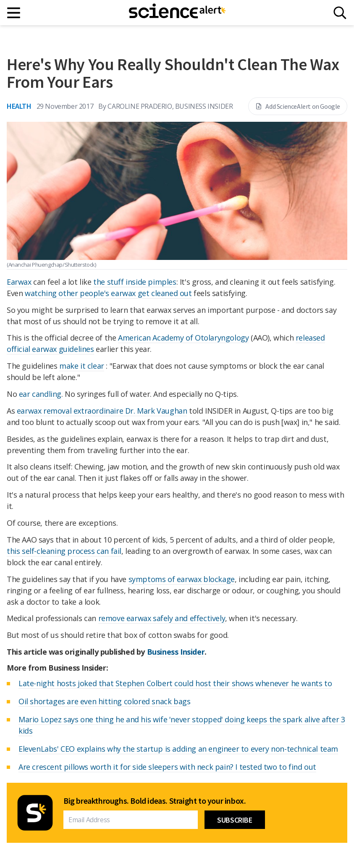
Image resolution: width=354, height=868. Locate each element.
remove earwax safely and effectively (162, 618)
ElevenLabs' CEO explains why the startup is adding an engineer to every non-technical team (178, 749)
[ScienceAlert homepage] (177, 13)
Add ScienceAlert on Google (298, 106)
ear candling (40, 394)
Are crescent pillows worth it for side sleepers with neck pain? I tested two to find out (167, 767)
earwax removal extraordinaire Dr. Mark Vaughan (102, 411)
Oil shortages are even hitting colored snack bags (104, 701)
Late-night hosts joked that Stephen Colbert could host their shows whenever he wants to (175, 683)
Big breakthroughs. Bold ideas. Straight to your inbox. (155, 801)
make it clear (82, 366)
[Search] (340, 13)
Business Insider (176, 652)
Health (19, 106)
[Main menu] (14, 13)
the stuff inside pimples (135, 282)
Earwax (19, 282)
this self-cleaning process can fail (64, 551)
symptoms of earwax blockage (182, 579)
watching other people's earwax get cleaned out (108, 293)
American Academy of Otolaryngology (183, 338)
